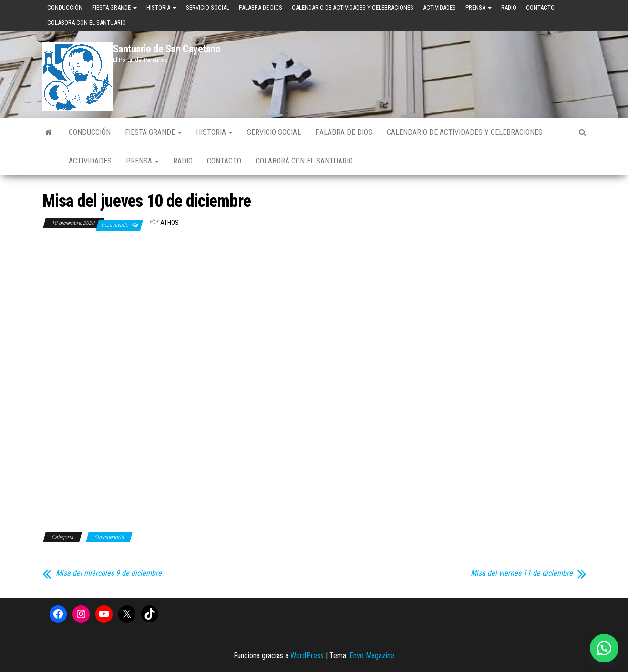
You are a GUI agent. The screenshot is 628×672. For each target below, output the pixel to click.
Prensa (479, 7)
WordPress (307, 656)
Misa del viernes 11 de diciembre (522, 573)
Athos (170, 223)
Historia (161, 7)
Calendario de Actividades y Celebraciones (353, 7)
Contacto (540, 7)
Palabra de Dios (261, 7)
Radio (509, 7)
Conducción (65, 7)
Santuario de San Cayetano (167, 49)
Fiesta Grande (114, 7)
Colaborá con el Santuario (87, 23)
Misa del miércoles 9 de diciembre (109, 573)
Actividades (439, 7)
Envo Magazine (372, 656)
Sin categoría (109, 537)
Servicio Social (208, 7)
